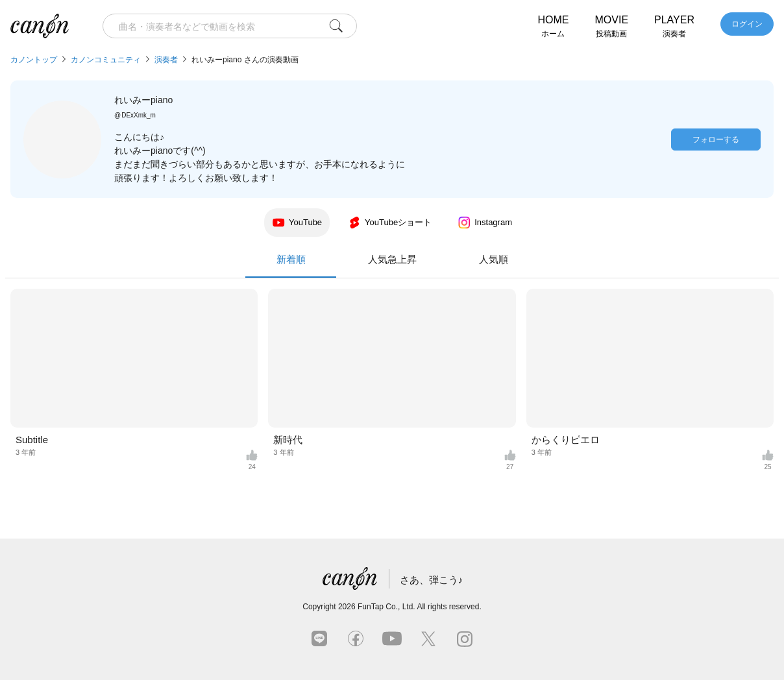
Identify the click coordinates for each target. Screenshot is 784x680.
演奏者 (166, 60)
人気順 (494, 259)
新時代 (288, 440)
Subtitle (32, 440)
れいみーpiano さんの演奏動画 (245, 60)
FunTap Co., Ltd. (386, 607)
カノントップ (34, 60)
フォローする (716, 140)
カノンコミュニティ (106, 60)
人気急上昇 (392, 259)
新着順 (291, 266)
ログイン (747, 24)
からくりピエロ (566, 440)
